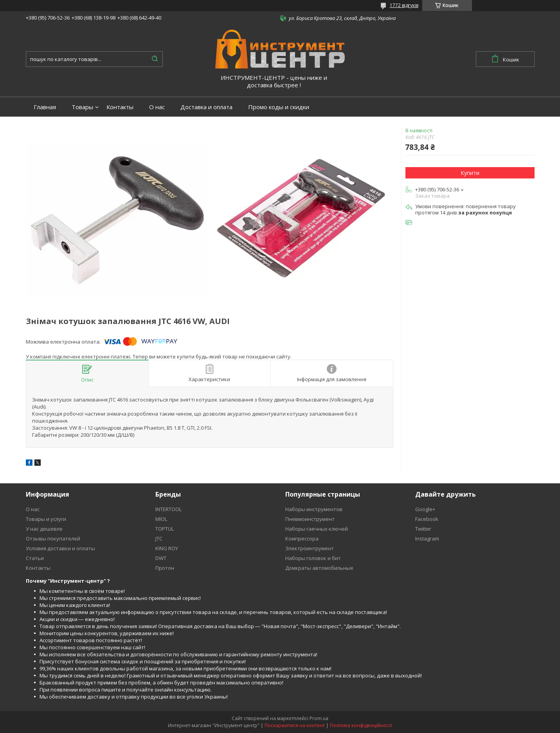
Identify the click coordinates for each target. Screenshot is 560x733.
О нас (157, 107)
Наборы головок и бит (313, 558)
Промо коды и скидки (279, 107)
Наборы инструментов (314, 509)
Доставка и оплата (206, 107)
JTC (159, 538)
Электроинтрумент (310, 548)
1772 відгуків (404, 5)
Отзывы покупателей (53, 538)
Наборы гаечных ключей (317, 529)
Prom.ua (319, 718)
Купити (470, 173)
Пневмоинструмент (310, 519)
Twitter (423, 529)
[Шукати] (155, 59)
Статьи (35, 558)
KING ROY (167, 548)
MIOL (161, 519)
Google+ (425, 509)
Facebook (427, 519)
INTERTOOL (168, 509)
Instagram (427, 538)
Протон (165, 568)
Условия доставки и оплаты (60, 548)
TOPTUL (165, 529)
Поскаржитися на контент (295, 725)
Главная (45, 107)
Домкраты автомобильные (319, 568)
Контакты (120, 107)
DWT (161, 558)
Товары (82, 107)
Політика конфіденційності (361, 725)
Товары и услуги (46, 519)
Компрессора (302, 538)
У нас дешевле (44, 529)
